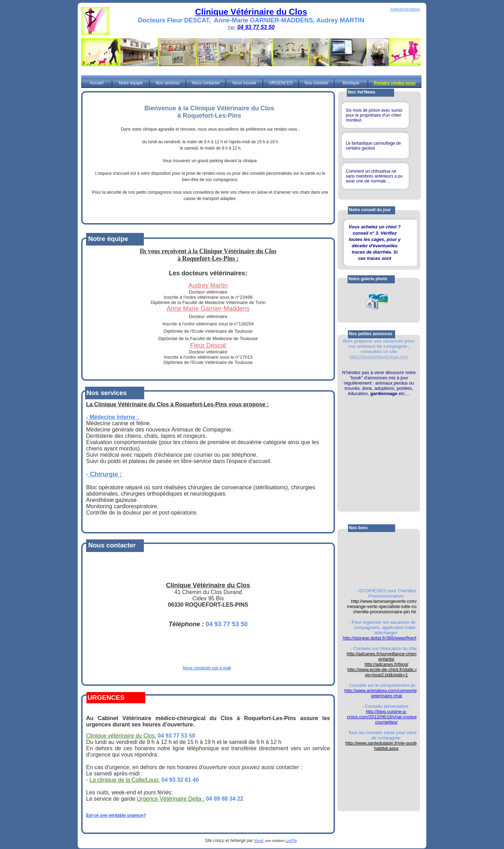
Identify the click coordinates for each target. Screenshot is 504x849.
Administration (405, 9)
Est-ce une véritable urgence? (116, 815)
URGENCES (281, 83)
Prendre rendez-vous (395, 83)
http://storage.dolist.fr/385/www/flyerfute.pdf (386, 638)
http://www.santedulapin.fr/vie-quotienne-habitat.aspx (387, 746)
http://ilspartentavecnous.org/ (379, 357)
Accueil (97, 83)
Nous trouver (244, 83)
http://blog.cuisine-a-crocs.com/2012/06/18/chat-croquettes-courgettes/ (386, 717)
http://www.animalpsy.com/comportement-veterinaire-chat (386, 693)
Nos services (168, 83)
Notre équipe (131, 83)
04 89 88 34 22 (225, 799)
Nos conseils (316, 83)
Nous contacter (206, 83)
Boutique (351, 83)
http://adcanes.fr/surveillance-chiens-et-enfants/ (387, 656)
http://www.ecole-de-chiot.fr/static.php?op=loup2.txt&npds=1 (386, 672)
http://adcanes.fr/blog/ (386, 664)
